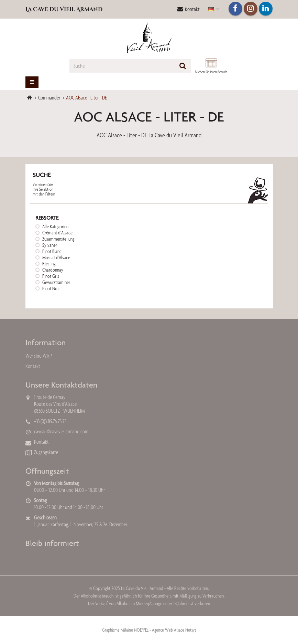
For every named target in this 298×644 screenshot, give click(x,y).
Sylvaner (50, 245)
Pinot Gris (51, 276)
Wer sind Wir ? (39, 356)
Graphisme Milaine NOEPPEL (125, 630)
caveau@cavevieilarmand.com (61, 431)
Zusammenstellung (58, 239)
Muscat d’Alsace (56, 257)
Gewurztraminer (56, 282)
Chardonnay (53, 270)
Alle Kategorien (55, 226)
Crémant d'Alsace (57, 233)
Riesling (49, 264)
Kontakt (189, 9)
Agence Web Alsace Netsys (174, 630)
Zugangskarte (46, 452)
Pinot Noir (51, 288)
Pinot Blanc (52, 251)
